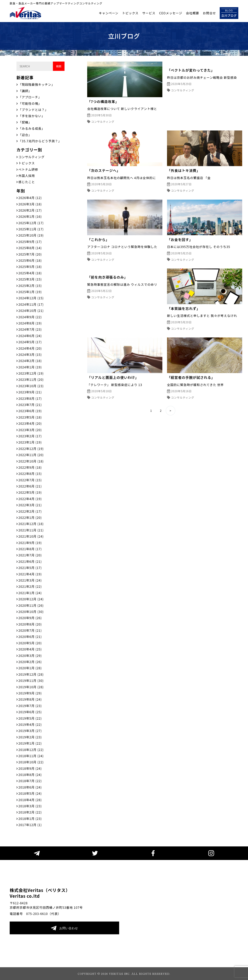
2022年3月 (30, 505)
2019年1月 (30, 743)
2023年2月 (30, 436)
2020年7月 (30, 630)
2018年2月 (30, 812)
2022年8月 (30, 474)
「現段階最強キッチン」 (37, 84)
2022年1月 (30, 517)
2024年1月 (30, 367)
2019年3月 (30, 731)
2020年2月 (30, 662)
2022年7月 (30, 480)
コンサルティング (31, 157)
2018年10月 (31, 762)
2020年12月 (31, 599)
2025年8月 (30, 248)
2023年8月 (30, 398)
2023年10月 (31, 386)
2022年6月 (30, 486)
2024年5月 (30, 342)
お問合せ (209, 13)
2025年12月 (31, 223)
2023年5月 (30, 417)
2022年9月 (30, 467)
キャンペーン (109, 13)
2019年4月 (30, 724)
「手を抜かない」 (32, 116)
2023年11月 (31, 379)
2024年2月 (30, 361)
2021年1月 (30, 593)
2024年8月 (30, 323)
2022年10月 (31, 461)
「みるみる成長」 (32, 128)
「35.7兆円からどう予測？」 (40, 141)
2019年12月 (31, 674)
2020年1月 (30, 668)
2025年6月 (30, 260)
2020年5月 (30, 643)
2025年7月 (30, 254)
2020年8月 (30, 624)
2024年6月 (30, 336)
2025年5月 (30, 267)
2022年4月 (30, 499)
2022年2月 (30, 511)
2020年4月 (30, 649)
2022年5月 (30, 492)
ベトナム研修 (28, 169)
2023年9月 (30, 392)
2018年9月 (30, 768)
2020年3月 (30, 656)
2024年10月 (31, 311)
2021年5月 (30, 568)
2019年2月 (30, 737)
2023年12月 (31, 373)
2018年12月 (31, 750)
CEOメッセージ (171, 13)
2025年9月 (30, 242)
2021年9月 (30, 543)
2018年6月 (30, 787)
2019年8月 (30, 699)
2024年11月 (31, 304)
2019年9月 (30, 693)
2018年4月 (30, 800)
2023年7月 (30, 405)
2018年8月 (30, 775)
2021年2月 (30, 586)
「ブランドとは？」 (33, 110)
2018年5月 (30, 793)
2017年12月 (30, 825)
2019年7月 (30, 706)
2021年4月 (30, 574)
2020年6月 (30, 637)
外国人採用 (27, 176)
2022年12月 (31, 449)
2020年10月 (31, 612)
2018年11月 (31, 756)
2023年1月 (30, 442)
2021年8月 (30, 549)
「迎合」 (25, 135)
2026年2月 (30, 210)
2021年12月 (31, 524)
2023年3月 (30, 430)
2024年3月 (30, 354)
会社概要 (193, 13)
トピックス (130, 13)
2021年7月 (30, 555)
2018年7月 (30, 781)
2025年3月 (30, 279)
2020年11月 (31, 605)
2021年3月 (30, 580)
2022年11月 (31, 455)
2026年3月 (30, 204)
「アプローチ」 (30, 97)
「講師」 (25, 91)
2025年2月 (30, 286)
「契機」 (25, 122)
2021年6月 (30, 561)
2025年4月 (30, 273)
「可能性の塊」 (30, 103)
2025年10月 (31, 235)
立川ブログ (229, 13)
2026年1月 (30, 216)
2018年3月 (30, 806)
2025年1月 (30, 292)
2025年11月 (31, 229)
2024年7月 (30, 329)
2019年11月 (31, 681)
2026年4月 (30, 198)
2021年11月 (31, 530)
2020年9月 (30, 618)
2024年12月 (31, 298)
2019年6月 (30, 712)
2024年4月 (30, 348)
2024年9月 (30, 317)
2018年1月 (30, 819)
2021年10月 (31, 536)
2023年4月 (30, 423)
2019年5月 (30, 718)
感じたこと (27, 182)
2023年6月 (30, 411)
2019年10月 (31, 687)
